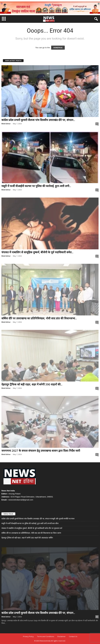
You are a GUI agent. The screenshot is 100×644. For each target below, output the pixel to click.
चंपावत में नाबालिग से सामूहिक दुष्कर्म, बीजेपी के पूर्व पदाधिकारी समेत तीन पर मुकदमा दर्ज (32, 528)
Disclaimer (61, 636)
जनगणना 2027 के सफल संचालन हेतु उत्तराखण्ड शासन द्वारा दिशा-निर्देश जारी (41, 451)
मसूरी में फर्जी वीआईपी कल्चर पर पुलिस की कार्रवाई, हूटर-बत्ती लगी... (36, 186)
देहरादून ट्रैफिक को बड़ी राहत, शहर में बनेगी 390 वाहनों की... (32, 384)
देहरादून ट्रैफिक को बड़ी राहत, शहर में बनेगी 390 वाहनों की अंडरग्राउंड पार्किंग (27, 538)
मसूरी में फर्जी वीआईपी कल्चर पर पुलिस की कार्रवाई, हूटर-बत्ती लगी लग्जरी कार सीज (30, 523)
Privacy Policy (28, 636)
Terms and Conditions (46, 636)
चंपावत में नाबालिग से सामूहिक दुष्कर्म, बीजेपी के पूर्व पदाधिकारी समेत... (37, 252)
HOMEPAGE (58, 48)
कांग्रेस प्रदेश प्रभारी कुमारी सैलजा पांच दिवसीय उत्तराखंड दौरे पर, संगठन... (38, 120)
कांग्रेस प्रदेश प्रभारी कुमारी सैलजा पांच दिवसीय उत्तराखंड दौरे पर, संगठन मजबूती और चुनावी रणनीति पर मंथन (38, 519)
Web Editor (6, 124)
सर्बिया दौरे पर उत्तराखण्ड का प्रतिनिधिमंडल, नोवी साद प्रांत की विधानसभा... (39, 318)
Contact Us (73, 636)
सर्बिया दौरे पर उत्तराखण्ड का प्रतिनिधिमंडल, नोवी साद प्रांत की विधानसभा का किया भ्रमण (31, 533)
